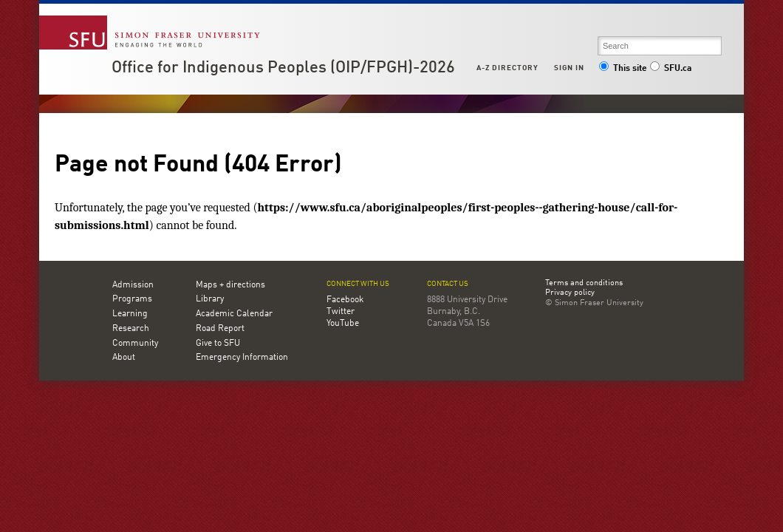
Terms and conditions (584, 284)
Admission (133, 285)
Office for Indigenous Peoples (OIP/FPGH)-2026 (283, 68)
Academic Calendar (234, 314)
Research (131, 329)
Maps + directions (230, 285)
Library (210, 299)
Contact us (448, 284)
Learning (130, 314)
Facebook (345, 300)
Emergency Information (242, 358)
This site (623, 69)
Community (135, 344)
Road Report (220, 329)
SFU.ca (670, 69)
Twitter (341, 312)
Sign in (569, 68)
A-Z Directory (507, 68)
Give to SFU (218, 344)
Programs (132, 299)
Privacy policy (570, 293)
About (124, 358)
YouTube (343, 324)
